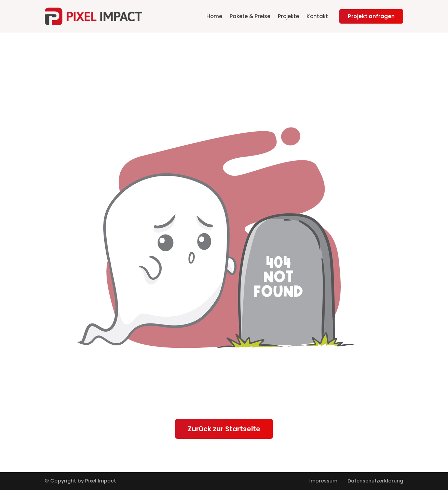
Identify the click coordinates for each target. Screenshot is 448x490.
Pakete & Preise (250, 16)
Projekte (288, 16)
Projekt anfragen (371, 16)
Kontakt (317, 16)
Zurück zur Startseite (224, 429)
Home (214, 16)
